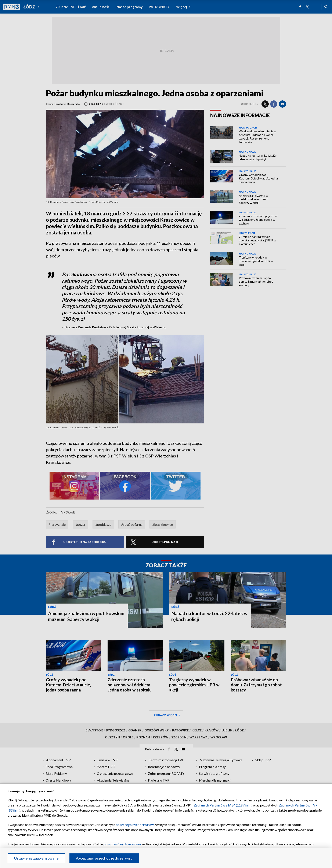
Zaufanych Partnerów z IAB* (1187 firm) (223, 805)
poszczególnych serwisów (135, 825)
